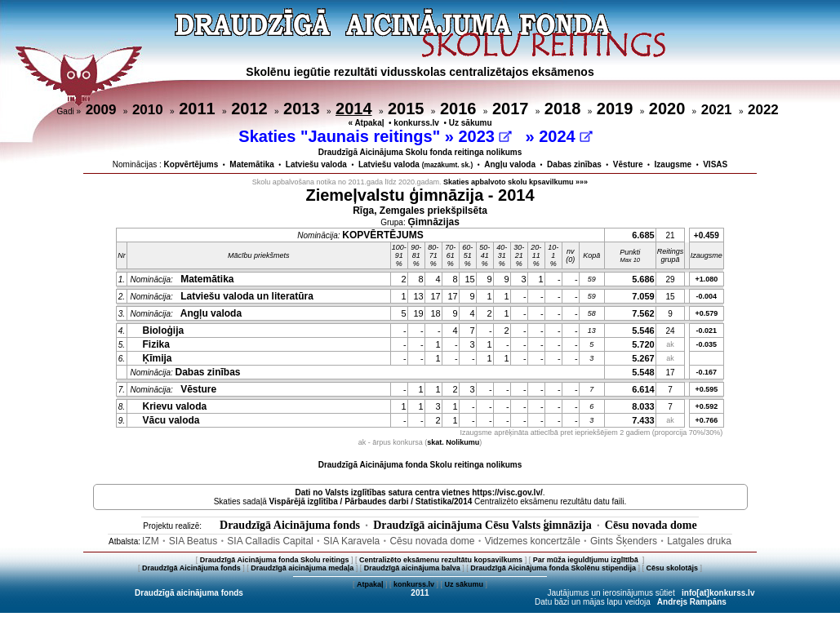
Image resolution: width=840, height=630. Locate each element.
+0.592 (706, 406)
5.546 (643, 331)
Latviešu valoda (316, 164)
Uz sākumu (471, 123)
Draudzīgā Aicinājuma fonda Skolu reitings (275, 560)
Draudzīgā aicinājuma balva (412, 568)
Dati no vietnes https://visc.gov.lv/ (418, 492)
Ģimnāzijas (434, 222)
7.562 (643, 313)
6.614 (643, 389)
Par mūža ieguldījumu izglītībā (587, 560)
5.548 (643, 372)
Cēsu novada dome (651, 525)
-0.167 (707, 372)
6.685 (643, 235)
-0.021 (707, 331)
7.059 (643, 296)
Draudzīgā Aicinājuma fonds (290, 525)
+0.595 (706, 389)
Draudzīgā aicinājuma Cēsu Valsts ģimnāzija (482, 525)
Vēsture (628, 164)
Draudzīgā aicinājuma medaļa (302, 568)
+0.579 (706, 313)
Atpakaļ (370, 584)
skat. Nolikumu (453, 442)
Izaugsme (673, 164)
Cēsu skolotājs (673, 568)
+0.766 (706, 420)
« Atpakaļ (366, 123)
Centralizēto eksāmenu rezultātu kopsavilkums (441, 560)
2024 (565, 136)
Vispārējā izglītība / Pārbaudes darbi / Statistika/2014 (371, 501)
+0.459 (707, 235)
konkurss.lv (416, 123)
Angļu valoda (510, 164)
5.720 (643, 344)
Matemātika (251, 164)
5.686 (643, 279)
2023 (484, 136)
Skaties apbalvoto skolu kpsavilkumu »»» (516, 182)
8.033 (643, 406)
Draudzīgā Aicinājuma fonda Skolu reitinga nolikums (420, 465)
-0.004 (707, 296)
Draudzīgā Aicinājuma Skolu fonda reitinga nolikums (420, 152)
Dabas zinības (574, 164)
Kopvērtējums (191, 164)
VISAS (715, 164)
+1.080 (706, 279)
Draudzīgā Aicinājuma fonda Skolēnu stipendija (553, 568)
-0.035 (707, 344)
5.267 (643, 358)
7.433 (643, 420)
